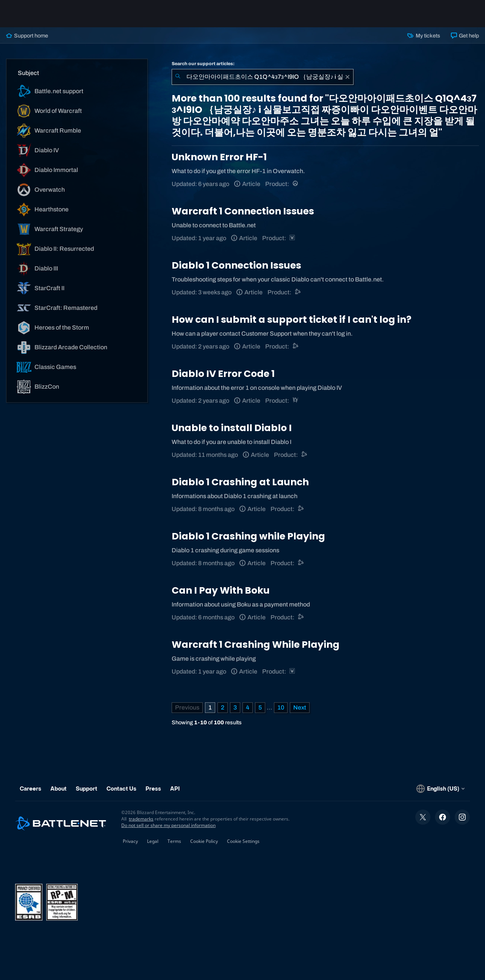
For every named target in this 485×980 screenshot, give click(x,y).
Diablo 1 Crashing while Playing (248, 536)
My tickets (424, 36)
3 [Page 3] (235, 707)
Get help (465, 36)
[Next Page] (300, 708)
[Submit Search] (178, 77)
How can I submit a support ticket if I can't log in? (292, 320)
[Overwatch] (296, 184)
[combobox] (263, 77)
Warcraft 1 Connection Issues (243, 211)
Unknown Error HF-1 (219, 157)
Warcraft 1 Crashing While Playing (256, 645)
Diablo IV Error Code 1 (223, 374)
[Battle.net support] (298, 292)
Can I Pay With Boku (221, 590)
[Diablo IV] (296, 401)
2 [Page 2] (223, 707)
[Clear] (347, 77)
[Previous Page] (187, 708)
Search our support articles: (203, 64)
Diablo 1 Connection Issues (236, 265)
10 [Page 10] (281, 707)
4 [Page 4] (248, 707)
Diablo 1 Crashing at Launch (240, 482)
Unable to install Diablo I (232, 428)
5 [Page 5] (260, 707)
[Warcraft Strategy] (293, 238)
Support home (27, 36)
